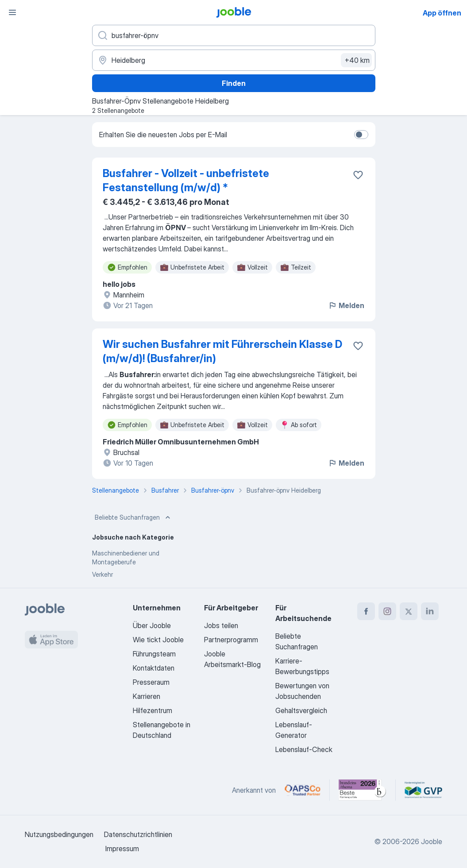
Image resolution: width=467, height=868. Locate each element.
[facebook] (366, 611)
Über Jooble (152, 625)
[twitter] (409, 611)
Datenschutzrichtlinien (138, 834)
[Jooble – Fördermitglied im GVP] (423, 790)
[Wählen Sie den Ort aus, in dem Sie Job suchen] (234, 60)
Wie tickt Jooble (158, 640)
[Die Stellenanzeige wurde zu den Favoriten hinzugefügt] (358, 175)
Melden (346, 305)
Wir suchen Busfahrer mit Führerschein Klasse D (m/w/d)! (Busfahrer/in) (222, 351)
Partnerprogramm (231, 640)
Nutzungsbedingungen (59, 834)
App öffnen (442, 13)
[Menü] (12, 12)
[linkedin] (430, 611)
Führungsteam (154, 654)
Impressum (122, 849)
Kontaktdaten (154, 668)
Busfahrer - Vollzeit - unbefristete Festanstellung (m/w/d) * (186, 180)
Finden (234, 83)
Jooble (432, 841)
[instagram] (387, 611)
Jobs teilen (221, 625)
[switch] (361, 135)
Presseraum (151, 682)
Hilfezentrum (152, 710)
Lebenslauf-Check (304, 749)
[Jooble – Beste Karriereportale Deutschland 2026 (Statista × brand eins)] (363, 790)
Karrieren (147, 696)
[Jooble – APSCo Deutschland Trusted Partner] (303, 790)
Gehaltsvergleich (301, 710)
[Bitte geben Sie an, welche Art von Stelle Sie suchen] (234, 35)
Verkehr (102, 574)
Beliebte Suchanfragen (133, 517)
